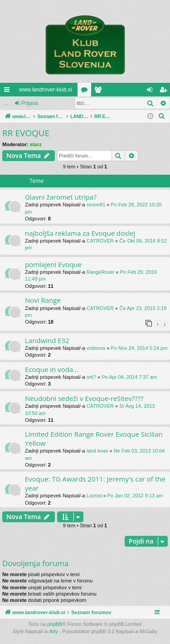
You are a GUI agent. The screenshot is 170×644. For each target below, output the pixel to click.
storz (36, 144)
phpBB (55, 624)
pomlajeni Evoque (53, 264)
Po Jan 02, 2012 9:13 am (135, 496)
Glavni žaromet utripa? (61, 197)
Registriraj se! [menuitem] (165, 91)
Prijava (30, 103)
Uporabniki (100, 91)
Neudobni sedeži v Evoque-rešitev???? (84, 398)
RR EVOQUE (26, 133)
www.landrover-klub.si (46, 90)
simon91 (96, 205)
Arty (53, 631)
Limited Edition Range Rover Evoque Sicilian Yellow (94, 438)
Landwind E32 (47, 340)
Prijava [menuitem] (152, 91)
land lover (97, 451)
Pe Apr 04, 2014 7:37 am (129, 377)
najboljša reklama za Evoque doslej (80, 233)
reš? (91, 377)
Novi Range (43, 300)
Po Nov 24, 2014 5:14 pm (139, 348)
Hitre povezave (9, 91)
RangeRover (101, 272)
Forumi (86, 91)
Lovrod (94, 496)
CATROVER (100, 241)
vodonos (96, 348)
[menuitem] (162, 116)
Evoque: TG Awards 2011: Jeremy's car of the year (95, 483)
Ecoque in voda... (52, 369)
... (6, 103)
